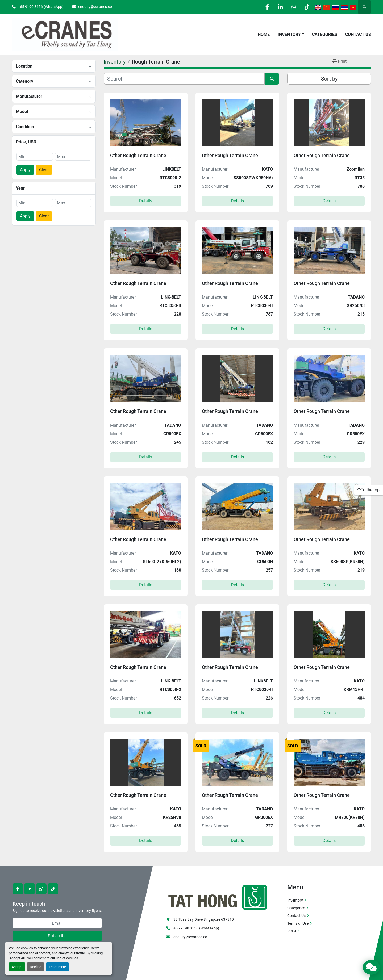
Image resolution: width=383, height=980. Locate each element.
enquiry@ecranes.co (95, 7)
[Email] (57, 923)
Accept (17, 967)
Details (146, 201)
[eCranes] (218, 897)
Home (264, 34)
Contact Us (358, 34)
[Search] (184, 79)
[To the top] (369, 490)
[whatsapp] (293, 7)
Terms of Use (298, 923)
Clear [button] (44, 170)
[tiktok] (307, 7)
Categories (325, 34)
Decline (36, 967)
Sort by (329, 79)
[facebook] (266, 7)
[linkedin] (280, 7)
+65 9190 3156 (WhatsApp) (41, 7)
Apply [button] (25, 170)
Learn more (57, 967)
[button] (291, 35)
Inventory (289, 34)
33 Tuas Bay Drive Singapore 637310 (204, 919)
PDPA (292, 931)
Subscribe (57, 936)
